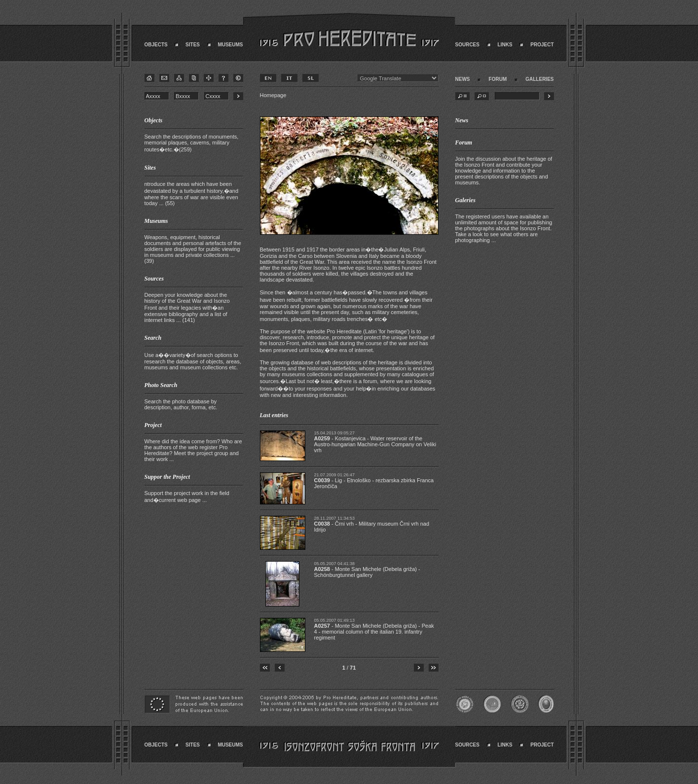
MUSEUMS (230, 45)
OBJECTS (156, 45)
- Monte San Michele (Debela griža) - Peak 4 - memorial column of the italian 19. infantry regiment (374, 632)
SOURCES (467, 45)
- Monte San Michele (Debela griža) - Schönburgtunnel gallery (367, 572)
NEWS (463, 79)
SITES (193, 45)
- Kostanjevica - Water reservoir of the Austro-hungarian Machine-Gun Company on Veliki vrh (375, 444)
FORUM (498, 79)
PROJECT (542, 45)
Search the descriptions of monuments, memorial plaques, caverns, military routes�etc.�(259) (192, 143)
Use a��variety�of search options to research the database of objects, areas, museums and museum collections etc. (193, 361)
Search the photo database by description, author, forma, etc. (181, 404)
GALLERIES (539, 79)
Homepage (273, 95)
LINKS (505, 45)
